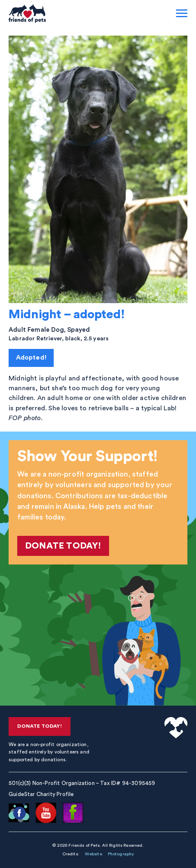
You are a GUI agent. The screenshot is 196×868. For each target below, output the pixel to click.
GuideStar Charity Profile (41, 794)
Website (93, 854)
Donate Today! (63, 546)
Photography (121, 854)
